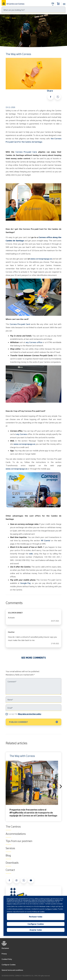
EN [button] (53, 3)
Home (7, 18)
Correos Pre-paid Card (26, 152)
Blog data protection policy (30, 714)
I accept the (25, 714)
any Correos (22, 434)
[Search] (33, 10)
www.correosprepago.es (41, 259)
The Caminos (13, 827)
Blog (14, 18)
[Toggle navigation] (64, 3)
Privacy (4, 954)
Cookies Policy (7, 959)
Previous (6, 787)
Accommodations (16, 834)
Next (61, 787)
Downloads (12, 863)
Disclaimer (5, 948)
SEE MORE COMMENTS (33, 658)
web (31, 554)
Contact (10, 870)
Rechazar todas (36, 917)
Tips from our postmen (19, 841)
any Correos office (34, 342)
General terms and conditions (12, 970)
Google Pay (25, 583)
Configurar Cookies (9, 965)
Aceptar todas (36, 930)
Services (10, 848)
